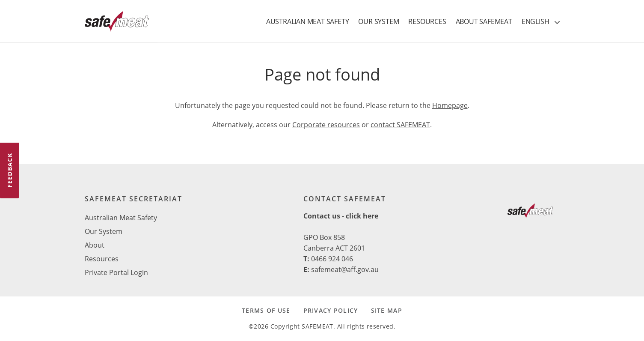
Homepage (450, 105)
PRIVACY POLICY (331, 310)
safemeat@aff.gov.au (345, 269)
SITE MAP (387, 310)
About (95, 245)
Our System (104, 231)
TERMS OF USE (266, 310)
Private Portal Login (116, 272)
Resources (102, 259)
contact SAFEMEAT (400, 125)
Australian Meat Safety (121, 218)
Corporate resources (326, 125)
